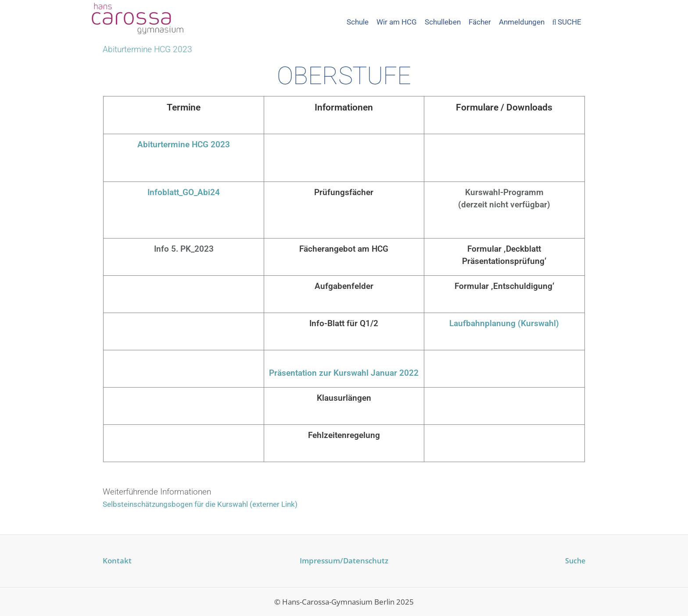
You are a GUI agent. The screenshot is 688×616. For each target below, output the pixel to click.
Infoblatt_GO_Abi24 (184, 192)
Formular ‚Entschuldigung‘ (504, 286)
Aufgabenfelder (344, 286)
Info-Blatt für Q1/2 (344, 323)
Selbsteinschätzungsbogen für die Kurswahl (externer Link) (200, 504)
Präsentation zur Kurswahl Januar (334, 373)
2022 (409, 373)
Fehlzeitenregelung (344, 435)
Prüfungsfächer (344, 192)
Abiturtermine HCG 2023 (184, 144)
